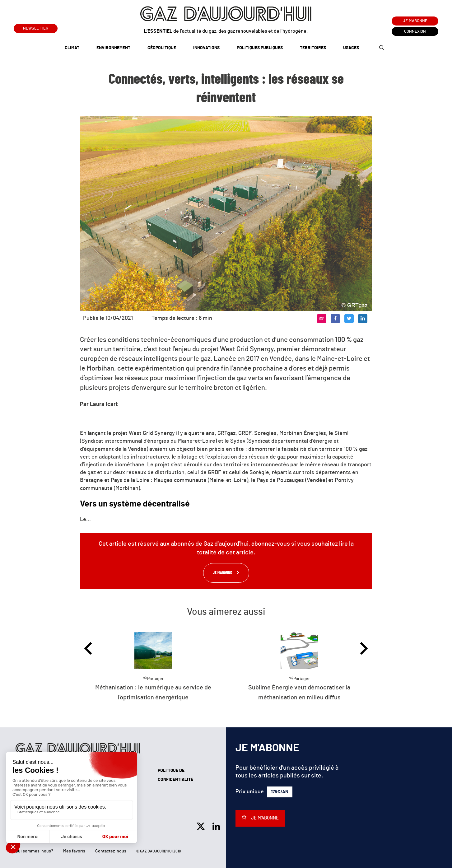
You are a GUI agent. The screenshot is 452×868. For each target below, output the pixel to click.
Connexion (415, 32)
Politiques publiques (260, 48)
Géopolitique (162, 48)
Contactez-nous (111, 851)
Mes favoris (74, 851)
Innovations (206, 48)
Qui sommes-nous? (34, 851)
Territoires (313, 48)
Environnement (113, 48)
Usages (351, 48)
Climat (72, 48)
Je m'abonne (415, 21)
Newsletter (36, 27)
